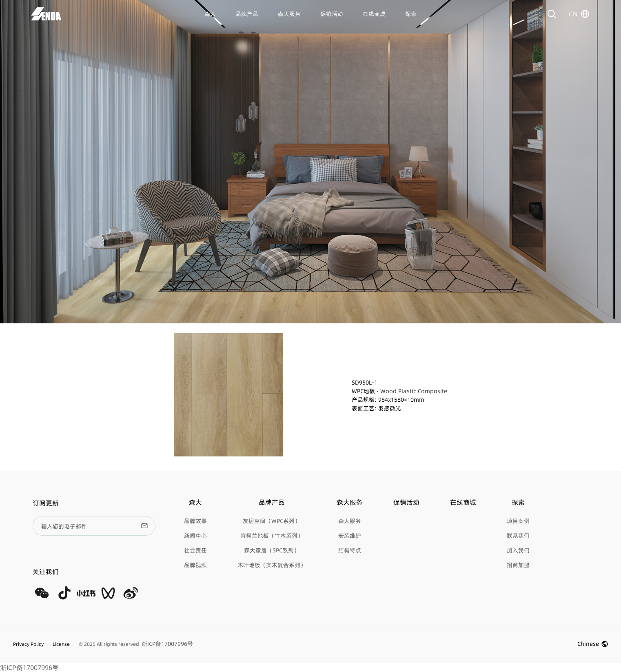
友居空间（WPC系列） (272, 521)
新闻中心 (195, 536)
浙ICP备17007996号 (29, 668)
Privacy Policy (28, 644)
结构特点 (350, 550)
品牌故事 (195, 521)
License (61, 644)
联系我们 (518, 536)
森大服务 (289, 14)
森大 (210, 14)
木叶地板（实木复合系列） (272, 565)
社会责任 (195, 550)
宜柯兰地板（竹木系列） (272, 536)
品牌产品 (247, 14)
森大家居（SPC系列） (272, 550)
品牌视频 (195, 565)
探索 (411, 14)
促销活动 (332, 14)
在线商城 (374, 14)
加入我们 (518, 550)
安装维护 (350, 536)
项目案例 (518, 521)
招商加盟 (518, 565)
